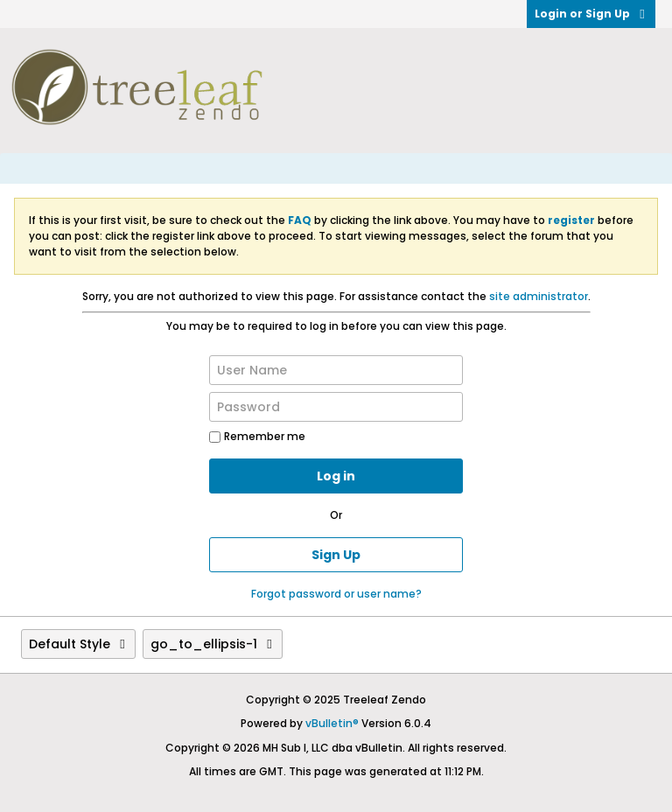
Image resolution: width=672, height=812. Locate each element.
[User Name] (336, 370)
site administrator (539, 296)
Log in (336, 476)
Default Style (78, 644)
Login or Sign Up (591, 14)
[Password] (336, 407)
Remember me (257, 436)
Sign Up (336, 555)
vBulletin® (332, 723)
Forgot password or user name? (336, 594)
